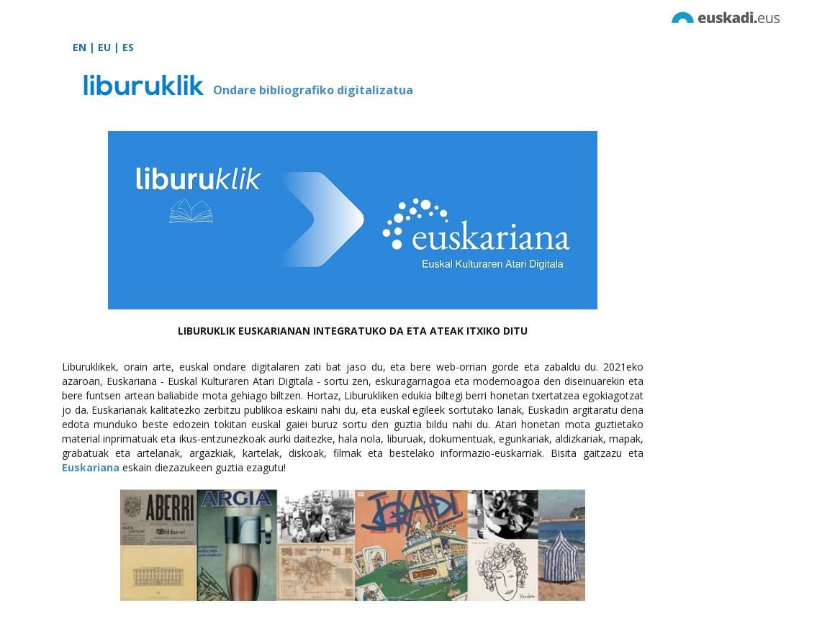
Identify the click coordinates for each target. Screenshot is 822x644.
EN (80, 47)
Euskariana (91, 467)
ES (128, 47)
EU (104, 47)
